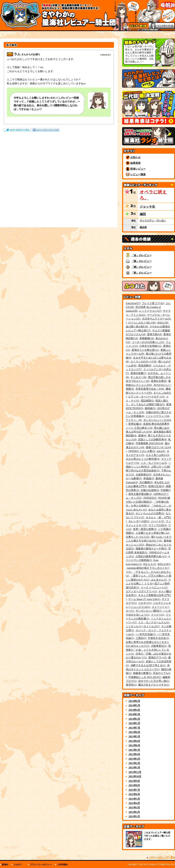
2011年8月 (134, 785)
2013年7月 (134, 728)
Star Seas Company (148, 864)
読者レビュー (138, 169)
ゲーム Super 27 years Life (144, 599)
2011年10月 (135, 776)
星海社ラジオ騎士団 (145, 350)
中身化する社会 (158, 638)
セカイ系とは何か (158, 455)
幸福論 (149, 478)
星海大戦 (154, 334)
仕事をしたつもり (138, 537)
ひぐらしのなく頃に (142, 323)
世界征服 (135, 424)
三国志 (141, 638)
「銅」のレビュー (141, 267)
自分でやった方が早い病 (154, 681)
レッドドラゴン (150, 311)
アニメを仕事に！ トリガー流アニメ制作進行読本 (148, 584)
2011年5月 (134, 799)
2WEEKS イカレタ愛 (142, 451)
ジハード (157, 521)
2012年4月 (134, 754)
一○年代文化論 (146, 634)
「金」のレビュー (141, 255)
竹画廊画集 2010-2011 (149, 443)
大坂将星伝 (144, 475)
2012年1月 (134, 768)
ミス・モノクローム (154, 463)
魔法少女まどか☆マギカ (154, 685)
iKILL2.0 (164, 564)
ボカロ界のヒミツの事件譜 (143, 459)
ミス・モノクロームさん (154, 622)
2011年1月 (134, 816)
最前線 (150, 408)
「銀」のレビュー (141, 261)
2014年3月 (134, 714)
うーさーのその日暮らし (148, 342)
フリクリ (158, 615)
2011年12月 (135, 772)
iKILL (163, 323)
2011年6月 (134, 794)
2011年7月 (134, 790)
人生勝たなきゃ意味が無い (152, 533)
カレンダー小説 (139, 521)
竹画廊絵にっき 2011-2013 (145, 677)
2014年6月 (134, 701)
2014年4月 (134, 710)
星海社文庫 (159, 381)
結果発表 (135, 163)
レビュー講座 (138, 174)
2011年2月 (134, 812)
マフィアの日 (158, 525)
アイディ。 (134, 420)
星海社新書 (138, 373)
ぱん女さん (159, 580)
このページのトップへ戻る (162, 857)
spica (161, 451)
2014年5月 (134, 705)
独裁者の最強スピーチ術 (151, 548)
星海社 (5, 865)
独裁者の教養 (142, 673)
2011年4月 (134, 803)
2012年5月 (134, 750)
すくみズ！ (138, 377)
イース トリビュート (154, 588)
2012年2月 (134, 763)
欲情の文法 (156, 486)
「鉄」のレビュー (141, 273)
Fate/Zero (133, 303)
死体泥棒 (145, 366)
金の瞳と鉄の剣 (137, 326)
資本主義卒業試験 (140, 494)
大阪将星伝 (159, 646)
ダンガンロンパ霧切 (149, 611)
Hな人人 (150, 564)
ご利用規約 (62, 865)
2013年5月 (134, 736)
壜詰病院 (147, 401)
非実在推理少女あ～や (150, 389)
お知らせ (135, 157)
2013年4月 (134, 741)
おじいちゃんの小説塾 (150, 513)
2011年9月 (134, 781)
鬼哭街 (131, 685)
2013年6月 (134, 732)
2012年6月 (134, 745)
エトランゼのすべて (144, 362)
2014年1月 (134, 723)
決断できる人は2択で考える (148, 665)
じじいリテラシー (158, 416)
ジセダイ (145, 603)
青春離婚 (147, 338)
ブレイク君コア (153, 303)
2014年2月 (134, 719)
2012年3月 (134, 759)
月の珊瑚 (146, 482)
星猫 (142, 435)
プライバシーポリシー (41, 865)
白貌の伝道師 (150, 490)
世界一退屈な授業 (145, 529)
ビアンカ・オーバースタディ (146, 397)
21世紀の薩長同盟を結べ (151, 556)
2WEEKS (150, 498)
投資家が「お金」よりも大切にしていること (148, 650)
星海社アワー (158, 657)
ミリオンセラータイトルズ (143, 626)
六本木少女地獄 (150, 346)
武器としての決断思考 (152, 439)
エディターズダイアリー (141, 591)
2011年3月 (134, 808)
